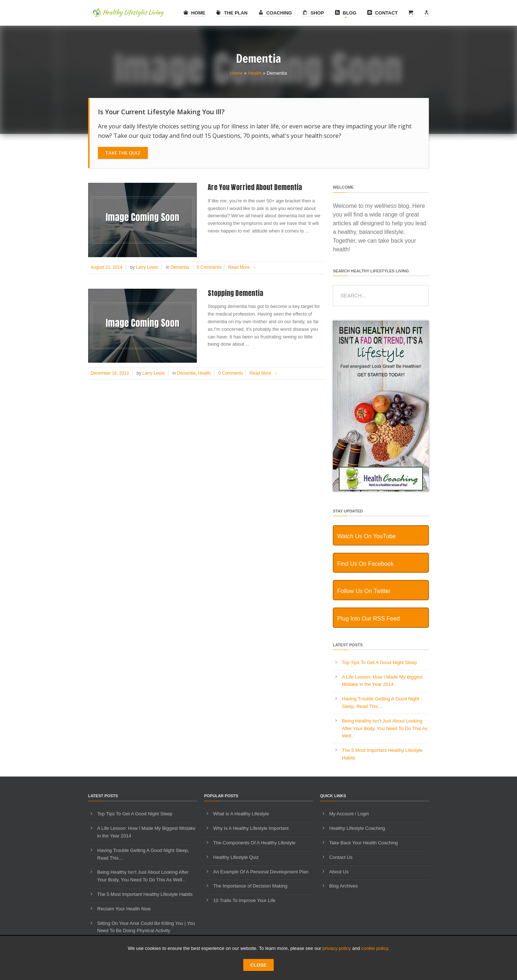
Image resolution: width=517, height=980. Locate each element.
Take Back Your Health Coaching (363, 843)
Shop (313, 13)
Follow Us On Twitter (364, 591)
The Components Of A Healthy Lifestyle (254, 843)
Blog (346, 13)
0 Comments (209, 267)
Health (255, 73)
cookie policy (375, 948)
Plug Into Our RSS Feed (369, 619)
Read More (243, 267)
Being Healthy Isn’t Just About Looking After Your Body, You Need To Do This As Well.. (385, 728)
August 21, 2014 (106, 267)
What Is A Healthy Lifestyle (241, 814)
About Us (339, 872)
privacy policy (337, 948)
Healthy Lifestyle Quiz (236, 857)
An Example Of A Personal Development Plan (261, 872)
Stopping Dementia (235, 293)
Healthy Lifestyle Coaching (357, 828)
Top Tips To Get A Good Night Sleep (379, 662)
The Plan (232, 13)
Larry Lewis (147, 267)
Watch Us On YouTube (367, 536)
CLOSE (259, 965)
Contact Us (341, 857)
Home (195, 13)
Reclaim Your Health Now (124, 909)
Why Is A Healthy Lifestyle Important (251, 828)
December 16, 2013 (110, 373)
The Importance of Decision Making (250, 886)
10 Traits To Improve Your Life (244, 900)
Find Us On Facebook (365, 564)
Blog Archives (344, 886)
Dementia (180, 267)
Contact (382, 13)
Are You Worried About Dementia (255, 187)
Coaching (275, 13)
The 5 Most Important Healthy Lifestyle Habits (145, 894)
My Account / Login (349, 814)
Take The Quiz (123, 153)
